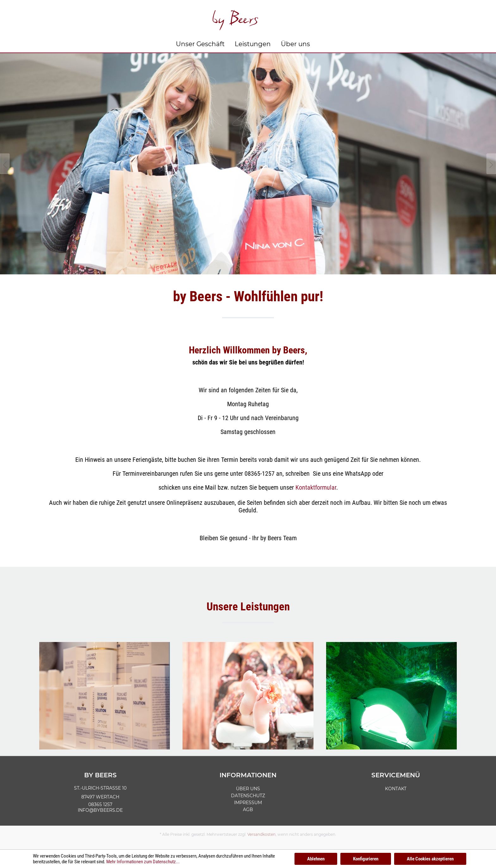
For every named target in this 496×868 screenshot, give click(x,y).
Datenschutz (248, 796)
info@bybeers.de (100, 810)
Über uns (248, 789)
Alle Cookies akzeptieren (430, 859)
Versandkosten (261, 834)
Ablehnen (316, 859)
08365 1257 (100, 804)
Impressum (248, 803)
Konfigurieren (366, 859)
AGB (248, 810)
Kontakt (396, 789)
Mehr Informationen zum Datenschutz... (143, 862)
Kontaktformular (316, 487)
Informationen (248, 775)
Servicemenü (396, 775)
